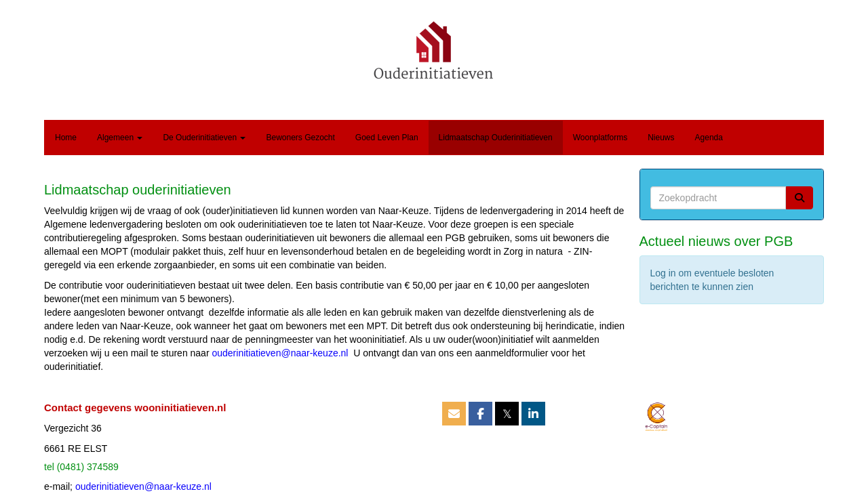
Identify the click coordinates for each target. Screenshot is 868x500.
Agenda (709, 138)
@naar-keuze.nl (280, 353)
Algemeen (120, 138)
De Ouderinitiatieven (204, 138)
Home (66, 138)
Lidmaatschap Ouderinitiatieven (496, 138)
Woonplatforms (600, 138)
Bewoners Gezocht (300, 138)
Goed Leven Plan (387, 138)
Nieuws (661, 138)
